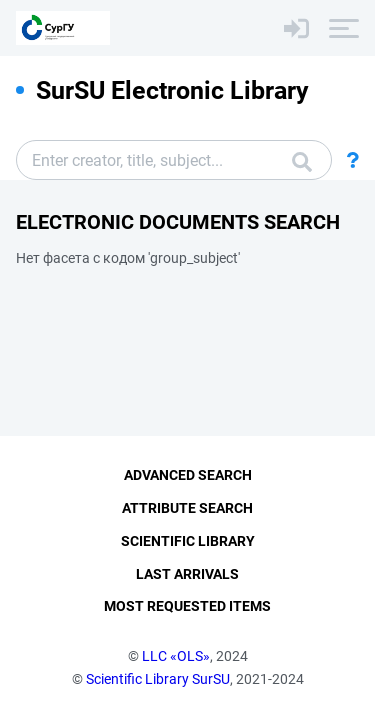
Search (302, 162)
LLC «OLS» (176, 656)
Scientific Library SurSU (158, 679)
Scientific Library (188, 541)
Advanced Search (188, 475)
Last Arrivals (187, 574)
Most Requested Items (187, 606)
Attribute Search (187, 508)
